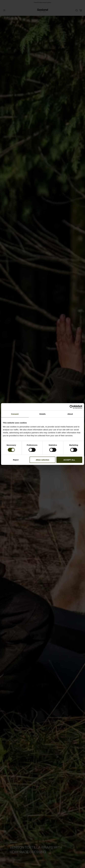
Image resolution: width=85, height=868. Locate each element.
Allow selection (42, 460)
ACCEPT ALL (69, 460)
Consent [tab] (15, 414)
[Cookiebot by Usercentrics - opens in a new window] (71, 407)
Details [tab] (43, 414)
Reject (16, 460)
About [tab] (70, 414)
